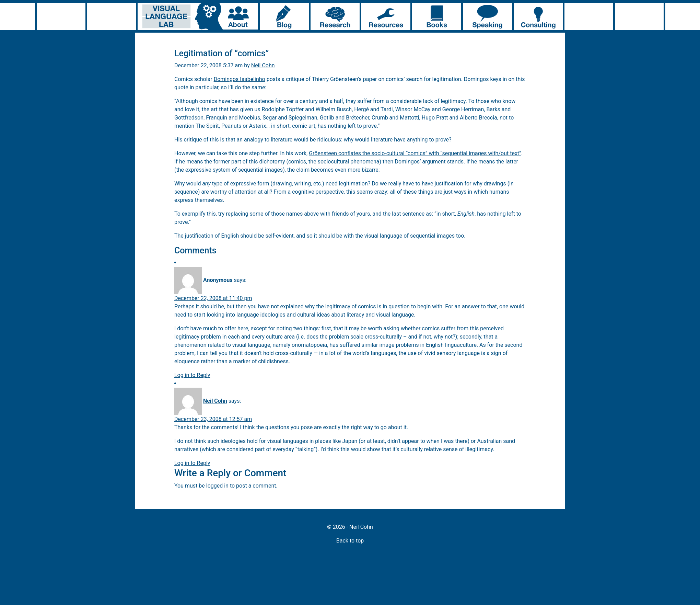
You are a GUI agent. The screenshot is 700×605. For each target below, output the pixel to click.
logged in (217, 486)
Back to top (350, 541)
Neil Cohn (263, 65)
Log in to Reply (192, 375)
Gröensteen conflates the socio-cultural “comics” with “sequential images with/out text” (415, 153)
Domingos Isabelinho (240, 79)
